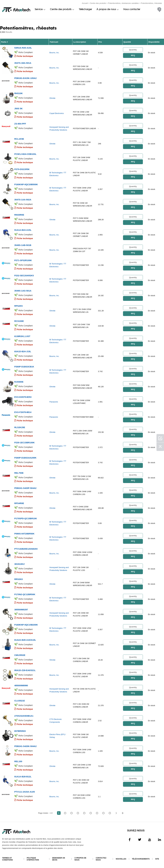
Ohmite (52, 98)
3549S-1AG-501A (23, 291)
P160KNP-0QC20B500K (26, 184)
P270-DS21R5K (22, 169)
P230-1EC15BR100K (24, 443)
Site (157, 859)
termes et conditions (7, 859)
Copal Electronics (57, 113)
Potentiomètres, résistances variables (123, 3)
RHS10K (19, 93)
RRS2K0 (19, 579)
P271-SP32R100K (23, 260)
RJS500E (19, 382)
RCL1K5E (19, 139)
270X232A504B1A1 (24, 716)
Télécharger (85, 10)
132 (110, 813)
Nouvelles (121, 859)
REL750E (19, 473)
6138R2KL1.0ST (22, 336)
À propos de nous (106, 10)
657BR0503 (20, 731)
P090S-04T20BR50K (24, 534)
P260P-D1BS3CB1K (24, 367)
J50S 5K (18, 108)
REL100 (18, 761)
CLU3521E (20, 701)
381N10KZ (20, 564)
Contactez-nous (101, 859)
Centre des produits (98, 3)
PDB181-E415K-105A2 (25, 78)
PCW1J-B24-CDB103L (25, 154)
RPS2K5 (18, 306)
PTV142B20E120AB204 (26, 549)
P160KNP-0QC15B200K (26, 625)
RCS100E (19, 321)
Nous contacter (132, 10)
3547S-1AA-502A (23, 200)
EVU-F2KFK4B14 (23, 412)
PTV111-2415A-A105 (25, 792)
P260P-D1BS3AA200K (25, 458)
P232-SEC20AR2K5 (24, 275)
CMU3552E (20, 655)
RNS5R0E (19, 215)
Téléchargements (141, 859)
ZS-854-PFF (20, 124)
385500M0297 (21, 610)
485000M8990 (21, 685)
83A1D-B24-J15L (23, 351)
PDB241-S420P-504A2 (25, 488)
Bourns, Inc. (54, 53)
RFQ (133, 55)
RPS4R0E (19, 503)
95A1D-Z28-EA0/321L (25, 670)
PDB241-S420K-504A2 (25, 746)
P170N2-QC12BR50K (25, 594)
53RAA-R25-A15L (23, 48)
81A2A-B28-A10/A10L (25, 640)
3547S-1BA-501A (23, 63)
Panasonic (54, 402)
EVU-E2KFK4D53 (23, 397)
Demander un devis (59, 859)
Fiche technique (25, 56)
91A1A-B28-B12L (23, 777)
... (103, 813)
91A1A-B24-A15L (23, 230)
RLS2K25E (20, 427)
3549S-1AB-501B (23, 245)
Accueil (85, 3)
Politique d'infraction (33, 859)
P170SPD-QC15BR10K (26, 518)
